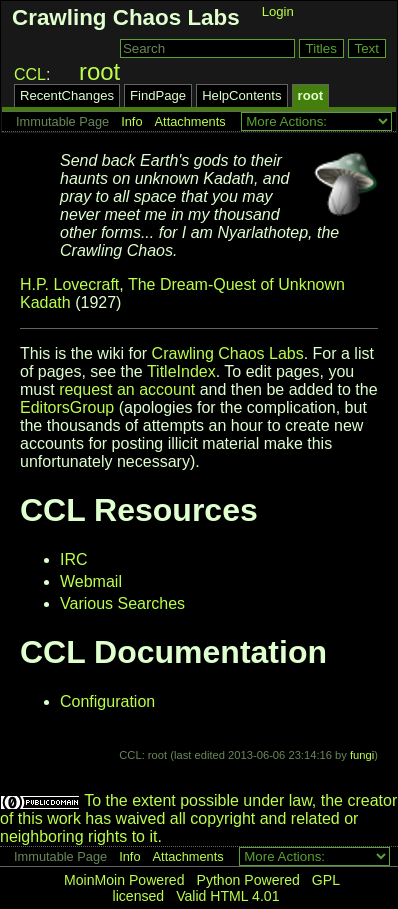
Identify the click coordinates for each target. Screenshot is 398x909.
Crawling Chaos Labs (126, 17)
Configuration (107, 701)
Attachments (190, 121)
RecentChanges (67, 95)
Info (131, 121)
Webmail (91, 581)
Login (278, 11)
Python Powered (248, 880)
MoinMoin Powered (124, 880)
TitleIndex (181, 371)
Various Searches (122, 603)
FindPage (158, 95)
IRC (74, 559)
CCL (30, 74)
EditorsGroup (67, 407)
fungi (362, 755)
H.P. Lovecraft (69, 284)
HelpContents (241, 95)
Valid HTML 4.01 (227, 896)
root (99, 71)
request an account (127, 389)
